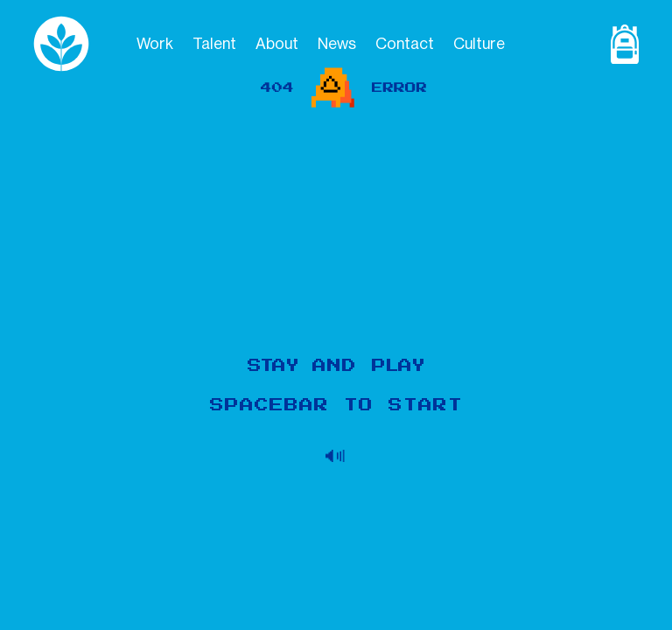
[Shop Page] (619, 44)
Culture (479, 44)
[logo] (78, 44)
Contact (405, 44)
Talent (214, 44)
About (277, 44)
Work (155, 44)
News (337, 44)
